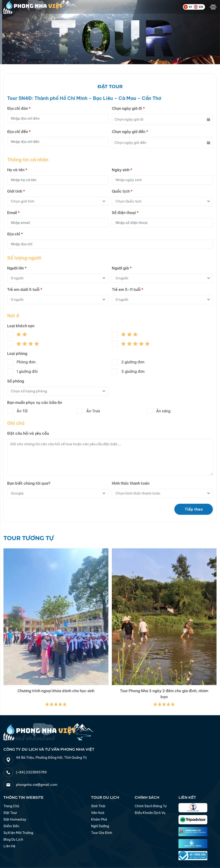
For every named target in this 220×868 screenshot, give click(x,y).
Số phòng (16, 381)
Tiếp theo (194, 509)
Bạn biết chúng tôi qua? (29, 483)
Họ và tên (17, 170)
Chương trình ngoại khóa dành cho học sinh (56, 691)
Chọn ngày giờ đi (128, 108)
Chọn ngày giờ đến (130, 132)
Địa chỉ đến (19, 132)
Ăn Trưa (93, 411)
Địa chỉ (15, 234)
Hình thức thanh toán (131, 483)
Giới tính (16, 191)
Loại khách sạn (21, 326)
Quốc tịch (122, 191)
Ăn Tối (22, 411)
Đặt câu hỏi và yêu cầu (28, 433)
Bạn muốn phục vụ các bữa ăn (35, 402)
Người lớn (17, 268)
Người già (122, 268)
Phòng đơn (26, 362)
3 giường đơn (133, 371)
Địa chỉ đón (19, 108)
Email (13, 213)
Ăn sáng (163, 411)
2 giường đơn (133, 362)
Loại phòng (17, 353)
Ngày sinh (122, 170)
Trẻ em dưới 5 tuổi (25, 289)
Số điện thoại (125, 213)
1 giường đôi (27, 371)
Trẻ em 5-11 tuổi (128, 289)
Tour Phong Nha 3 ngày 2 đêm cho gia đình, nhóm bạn (164, 694)
